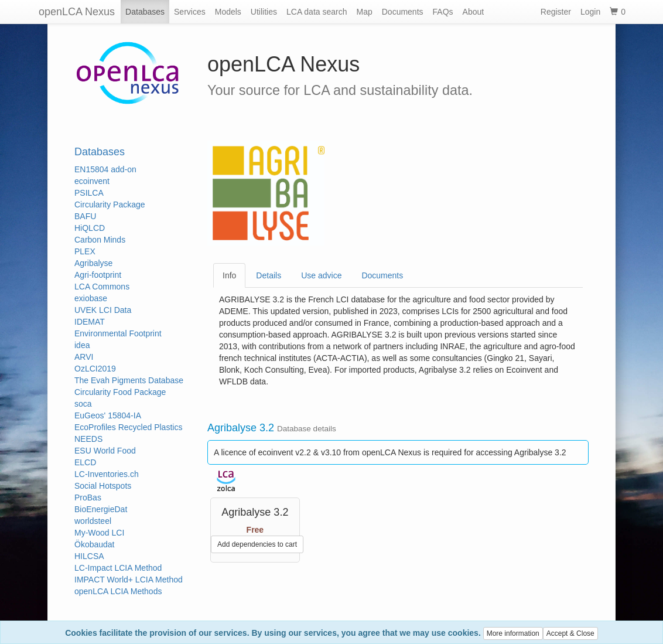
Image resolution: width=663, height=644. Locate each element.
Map (365, 12)
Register (556, 12)
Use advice (321, 275)
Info (229, 275)
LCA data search (317, 12)
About (474, 12)
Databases (145, 12)
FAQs (443, 12)
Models (228, 12)
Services (190, 12)
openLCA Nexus (77, 12)
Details (269, 275)
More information (513, 633)
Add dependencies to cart (257, 544)
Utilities (264, 12)
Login (590, 12)
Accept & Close (570, 633)
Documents (403, 12)
